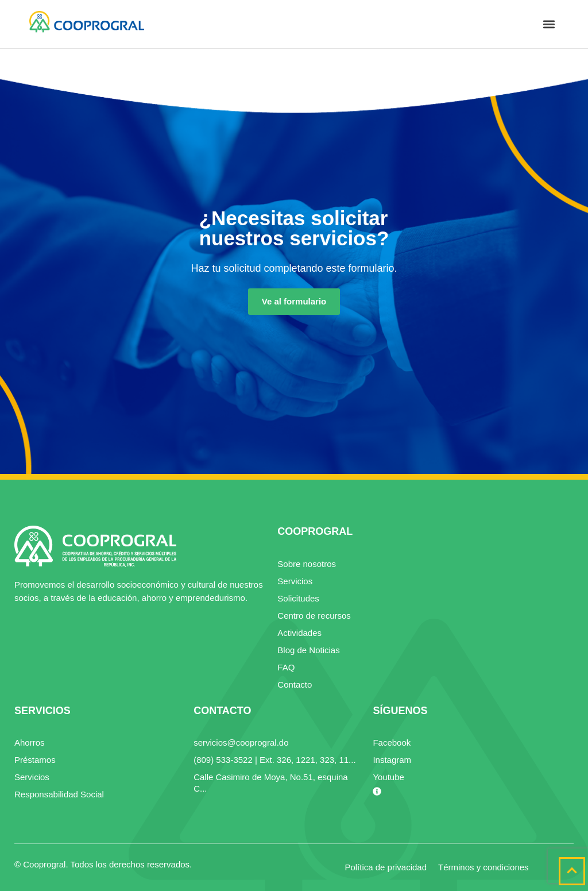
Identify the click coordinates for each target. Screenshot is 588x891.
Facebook (392, 743)
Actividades (299, 633)
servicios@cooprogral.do (241, 743)
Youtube (388, 777)
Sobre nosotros (307, 564)
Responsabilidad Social (59, 794)
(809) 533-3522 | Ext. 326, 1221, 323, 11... (274, 760)
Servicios (295, 581)
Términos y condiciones (483, 867)
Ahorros (30, 743)
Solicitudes (298, 598)
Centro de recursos (314, 616)
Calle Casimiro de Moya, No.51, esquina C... (270, 783)
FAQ (286, 667)
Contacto (295, 684)
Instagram (392, 760)
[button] (549, 24)
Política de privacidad (386, 867)
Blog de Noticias (308, 650)
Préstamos (35, 760)
